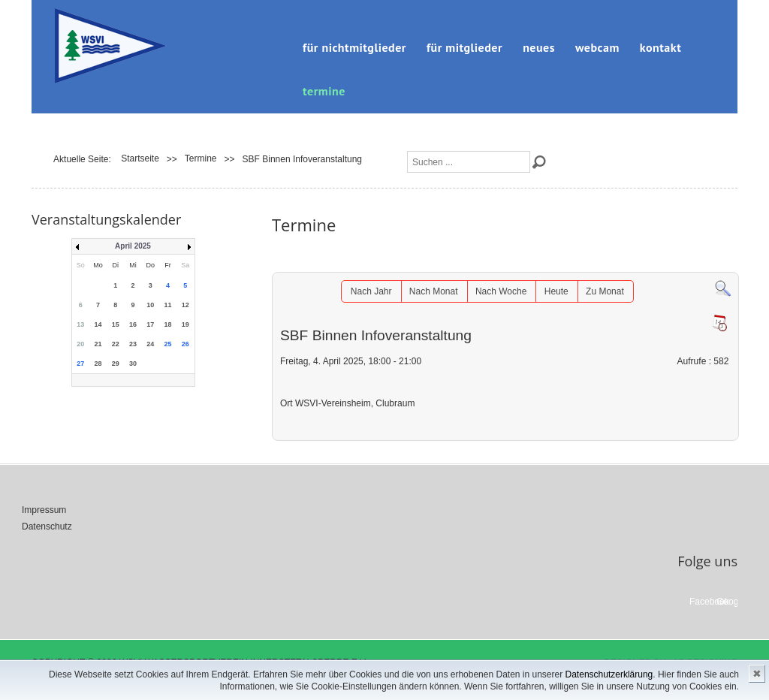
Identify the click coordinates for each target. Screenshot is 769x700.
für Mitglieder (464, 47)
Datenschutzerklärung (609, 674)
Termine (324, 91)
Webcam (597, 47)
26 (185, 344)
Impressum (44, 510)
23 (133, 344)
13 (80, 324)
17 (150, 324)
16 (133, 324)
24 (150, 344)
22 (116, 344)
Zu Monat (605, 291)
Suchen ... (407, 151)
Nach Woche (501, 291)
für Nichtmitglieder (354, 47)
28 (98, 364)
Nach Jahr (371, 291)
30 (133, 364)
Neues (539, 47)
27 (80, 364)
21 (98, 344)
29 (116, 364)
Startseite (140, 158)
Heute (556, 291)
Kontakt (660, 47)
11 (168, 305)
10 (150, 305)
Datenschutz (47, 527)
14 (98, 324)
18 (168, 324)
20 (80, 344)
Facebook (700, 602)
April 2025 (133, 246)
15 (116, 324)
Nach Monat (434, 291)
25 (168, 344)
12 (185, 305)
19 (185, 324)
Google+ (727, 602)
